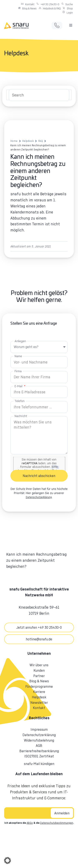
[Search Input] (39, 95)
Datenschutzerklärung (39, 497)
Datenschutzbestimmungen (57, 823)
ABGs (30, 823)
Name (18, 356)
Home (14, 141)
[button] (71, 25)
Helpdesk (28, 141)
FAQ (41, 141)
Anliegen (20, 341)
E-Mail (19, 386)
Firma (18, 371)
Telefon (20, 401)
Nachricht (21, 416)
